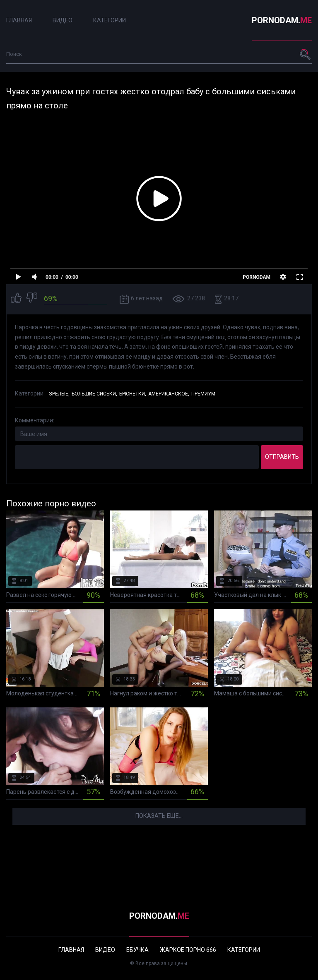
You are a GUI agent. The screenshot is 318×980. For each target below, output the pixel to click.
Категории (110, 20)
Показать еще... (159, 816)
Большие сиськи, (94, 394)
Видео (63, 20)
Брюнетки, (133, 394)
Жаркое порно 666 (188, 950)
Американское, (169, 394)
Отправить (282, 457)
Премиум (203, 394)
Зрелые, (59, 394)
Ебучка (137, 950)
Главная (19, 20)
